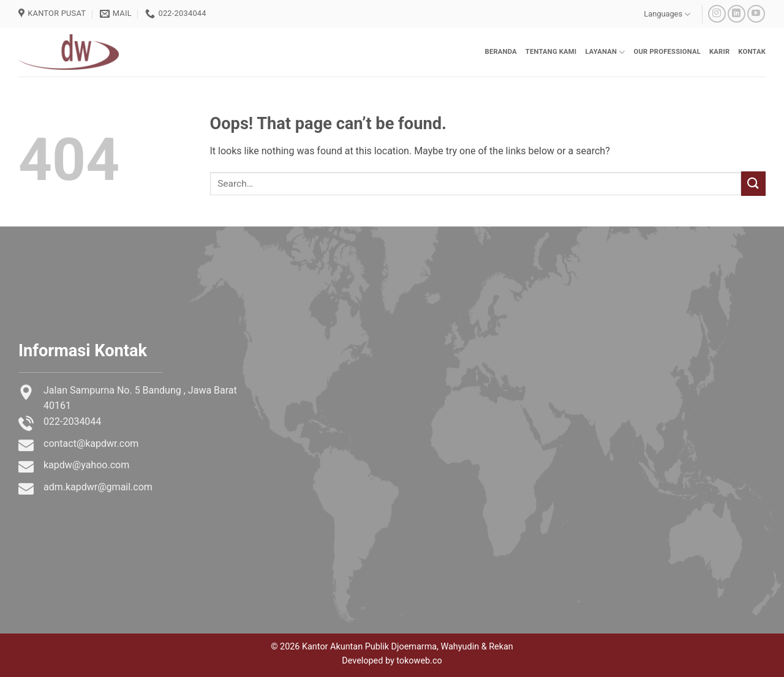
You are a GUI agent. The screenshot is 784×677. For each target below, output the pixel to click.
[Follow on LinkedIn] (737, 14)
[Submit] (753, 183)
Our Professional (667, 52)
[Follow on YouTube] (756, 14)
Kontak (752, 52)
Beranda (501, 52)
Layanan (605, 52)
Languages (667, 14)
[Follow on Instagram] (717, 14)
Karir (719, 52)
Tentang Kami (551, 52)
